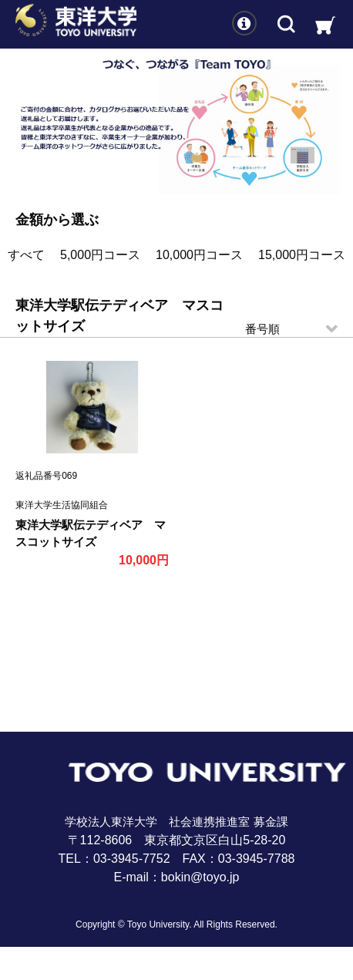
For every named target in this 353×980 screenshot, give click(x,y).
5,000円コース (100, 255)
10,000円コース (199, 255)
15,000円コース (302, 255)
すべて (26, 255)
